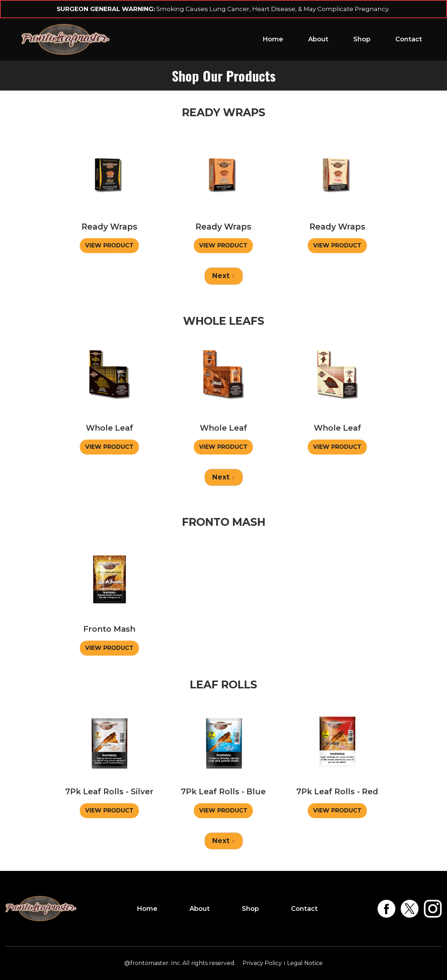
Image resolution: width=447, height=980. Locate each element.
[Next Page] (224, 276)
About (318, 39)
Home (273, 39)
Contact (409, 39)
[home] (66, 40)
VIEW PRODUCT (109, 245)
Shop (362, 39)
